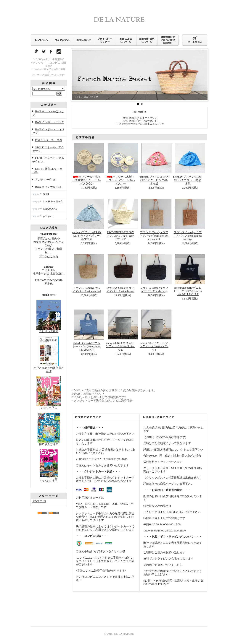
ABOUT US (39, 501)
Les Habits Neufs (53, 201)
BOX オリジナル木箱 (48, 187)
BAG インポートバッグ (50, 122)
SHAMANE (50, 209)
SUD (46, 194)
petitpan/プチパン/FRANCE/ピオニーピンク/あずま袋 (154, 180)
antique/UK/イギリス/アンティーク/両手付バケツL (120, 346)
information (140, 112)
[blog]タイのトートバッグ (143, 118)
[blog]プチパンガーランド (143, 121)
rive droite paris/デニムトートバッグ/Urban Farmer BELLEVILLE (188, 291)
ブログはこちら (49, 256)
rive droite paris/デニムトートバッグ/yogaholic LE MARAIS (87, 347)
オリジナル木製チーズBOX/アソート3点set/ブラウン (87, 180)
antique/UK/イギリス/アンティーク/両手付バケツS (154, 346)
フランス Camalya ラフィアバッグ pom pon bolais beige (188, 236)
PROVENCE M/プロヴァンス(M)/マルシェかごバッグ (120, 236)
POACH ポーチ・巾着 (49, 140)
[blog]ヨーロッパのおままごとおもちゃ (143, 124)
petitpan (48, 216)
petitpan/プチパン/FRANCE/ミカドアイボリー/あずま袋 (87, 236)
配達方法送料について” (168, 450)
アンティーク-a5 (45, 180)
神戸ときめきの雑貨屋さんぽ (49, 368)
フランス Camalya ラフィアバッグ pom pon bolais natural (154, 236)
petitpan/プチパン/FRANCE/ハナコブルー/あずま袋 (188, 180)
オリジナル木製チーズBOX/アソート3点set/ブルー (120, 180)
